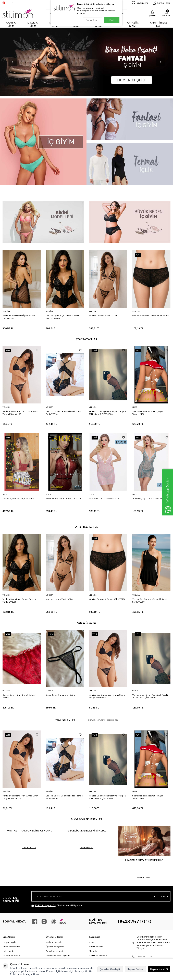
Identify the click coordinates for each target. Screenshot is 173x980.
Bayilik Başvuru (96, 947)
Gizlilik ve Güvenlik (98, 956)
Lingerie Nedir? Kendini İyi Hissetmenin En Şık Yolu (144, 860)
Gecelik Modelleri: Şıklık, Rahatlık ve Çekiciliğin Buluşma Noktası (86, 831)
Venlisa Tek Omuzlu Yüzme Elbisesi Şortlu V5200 (150, 600)
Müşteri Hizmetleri (11, 947)
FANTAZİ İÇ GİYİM (132, 24)
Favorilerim (140, 3)
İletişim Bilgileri (10, 942)
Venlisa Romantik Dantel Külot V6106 (150, 316)
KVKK (92, 942)
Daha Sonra (92, 20)
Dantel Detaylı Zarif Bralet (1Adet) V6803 (19, 696)
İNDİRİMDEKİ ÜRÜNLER (103, 720)
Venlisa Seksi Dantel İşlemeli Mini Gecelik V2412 (19, 317)
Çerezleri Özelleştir (110, 969)
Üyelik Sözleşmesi (55, 947)
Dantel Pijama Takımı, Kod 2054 (18, 498)
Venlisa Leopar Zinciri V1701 (103, 316)
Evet (112, 20)
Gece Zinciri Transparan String (61, 695)
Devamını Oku (29, 847)
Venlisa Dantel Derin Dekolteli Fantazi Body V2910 (64, 413)
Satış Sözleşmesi (54, 951)
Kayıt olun (161, 896)
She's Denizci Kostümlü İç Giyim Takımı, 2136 (148, 413)
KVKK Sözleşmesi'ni (45, 905)
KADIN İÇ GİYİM (11, 24)
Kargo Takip (162, 3)
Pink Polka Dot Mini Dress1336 (104, 498)
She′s (135, 407)
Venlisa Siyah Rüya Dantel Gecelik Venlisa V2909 (63, 317)
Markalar (93, 951)
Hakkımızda (8, 951)
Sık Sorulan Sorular (12, 956)
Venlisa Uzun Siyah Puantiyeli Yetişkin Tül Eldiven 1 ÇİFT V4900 (107, 413)
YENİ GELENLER (65, 720)
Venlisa (6, 311)
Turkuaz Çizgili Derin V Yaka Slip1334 (150, 498)
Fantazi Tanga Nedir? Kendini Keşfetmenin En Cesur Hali (29, 831)
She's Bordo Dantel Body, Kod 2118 (63, 498)
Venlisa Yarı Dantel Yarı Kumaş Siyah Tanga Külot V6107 (20, 413)
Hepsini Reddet (135, 969)
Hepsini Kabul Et (159, 969)
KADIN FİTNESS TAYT (159, 24)
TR (8, 3)
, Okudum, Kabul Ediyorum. (57, 905)
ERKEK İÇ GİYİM (33, 24)
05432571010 (135, 921)
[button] (13, 62)
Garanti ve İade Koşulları (58, 956)
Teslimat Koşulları (54, 942)
